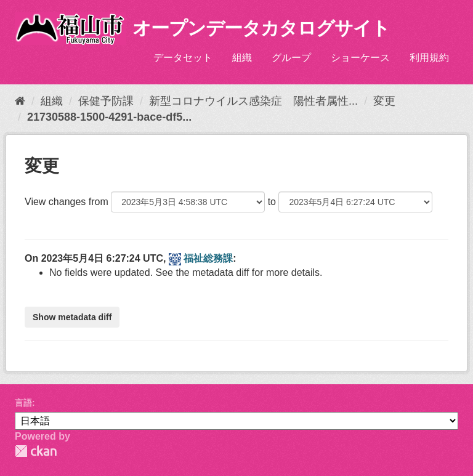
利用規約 (429, 58)
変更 (384, 101)
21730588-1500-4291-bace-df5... (109, 117)
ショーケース (360, 58)
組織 (242, 58)
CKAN (36, 451)
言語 (23, 403)
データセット (183, 58)
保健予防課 (106, 101)
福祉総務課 (208, 258)
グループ (291, 58)
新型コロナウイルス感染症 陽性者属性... (253, 101)
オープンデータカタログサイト (261, 28)
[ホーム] (20, 101)
